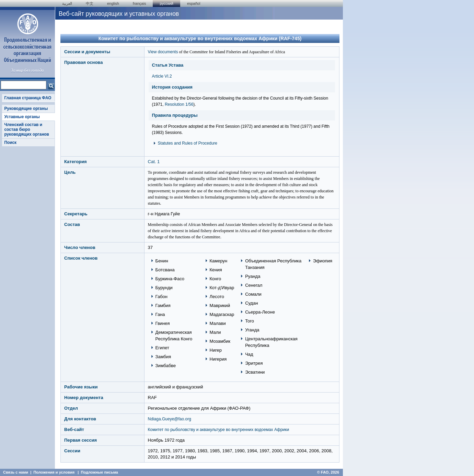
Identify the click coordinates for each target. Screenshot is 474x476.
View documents (163, 52)
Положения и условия (54, 472)
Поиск (10, 143)
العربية (67, 3)
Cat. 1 (154, 162)
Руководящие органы (26, 109)
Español (194, 3)
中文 (90, 3)
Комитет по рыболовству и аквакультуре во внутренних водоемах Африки (219, 430)
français (140, 3)
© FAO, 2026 (328, 472)
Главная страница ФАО (28, 98)
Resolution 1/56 (179, 104)
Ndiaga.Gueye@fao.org (170, 419)
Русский (166, 3)
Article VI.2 (162, 76)
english (113, 3)
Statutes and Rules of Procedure (188, 143)
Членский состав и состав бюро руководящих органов (26, 130)
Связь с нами (16, 472)
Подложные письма (100, 472)
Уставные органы (22, 117)
